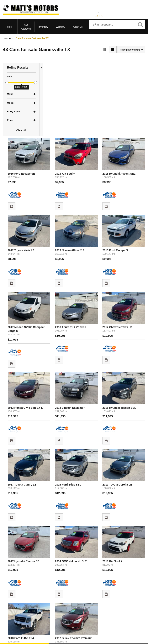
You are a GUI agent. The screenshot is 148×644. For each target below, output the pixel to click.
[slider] (7, 83)
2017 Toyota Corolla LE (129, 361)
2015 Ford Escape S (127, 158)
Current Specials (13, 610)
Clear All (21, 130)
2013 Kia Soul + (91, 89)
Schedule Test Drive (15, 605)
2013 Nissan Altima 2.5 (95, 158)
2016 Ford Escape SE (61, 89)
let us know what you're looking (85, 551)
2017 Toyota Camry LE (61, 361)
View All (8, 600)
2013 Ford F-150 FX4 (60, 496)
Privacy (84, 636)
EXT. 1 (99, 16)
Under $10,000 (12, 615)
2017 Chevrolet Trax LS (129, 223)
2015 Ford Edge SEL (94, 361)
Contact (74, 636)
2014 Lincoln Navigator (95, 292)
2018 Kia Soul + (125, 427)
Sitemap (95, 636)
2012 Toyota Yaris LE (60, 158)
